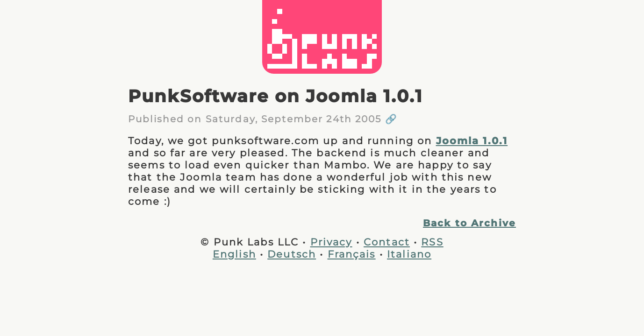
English (234, 254)
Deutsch (292, 254)
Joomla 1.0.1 (472, 140)
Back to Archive (469, 223)
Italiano (409, 254)
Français (352, 254)
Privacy (331, 242)
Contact (387, 242)
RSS (432, 242)
